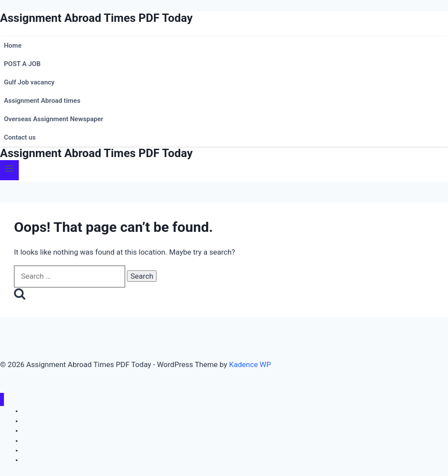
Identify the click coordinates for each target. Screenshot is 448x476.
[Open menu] (9, 170)
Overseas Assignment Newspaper (54, 119)
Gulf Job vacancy (29, 82)
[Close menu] (2, 400)
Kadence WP (250, 364)
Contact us (20, 137)
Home (13, 45)
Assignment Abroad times (42, 101)
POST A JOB (22, 64)
